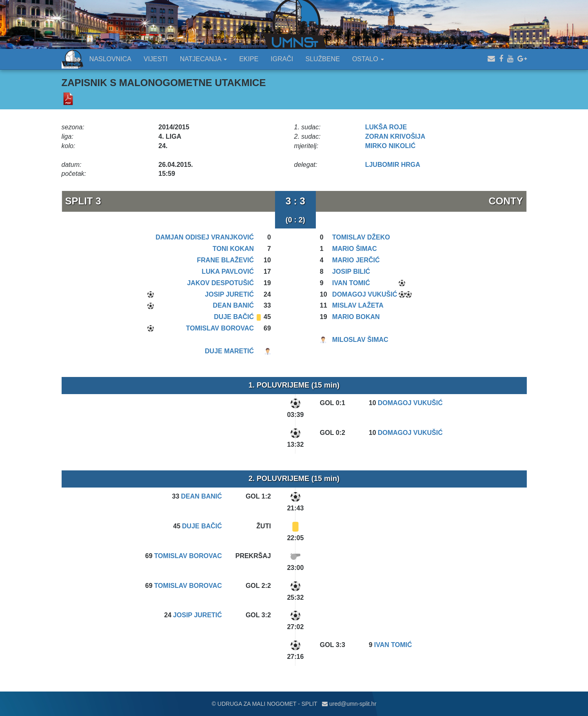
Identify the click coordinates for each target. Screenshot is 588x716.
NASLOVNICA (110, 59)
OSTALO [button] (368, 59)
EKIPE (249, 59)
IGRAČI (282, 59)
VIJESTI (156, 59)
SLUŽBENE (322, 59)
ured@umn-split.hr (349, 704)
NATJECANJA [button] (204, 59)
